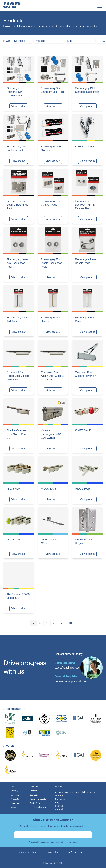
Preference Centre (76, 852)
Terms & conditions (27, 852)
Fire (12, 787)
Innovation (15, 795)
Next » (71, 623)
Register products (38, 799)
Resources (35, 787)
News (13, 807)
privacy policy (72, 842)
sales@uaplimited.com (68, 668)
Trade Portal (35, 803)
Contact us (35, 795)
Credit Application (38, 807)
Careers (33, 791)
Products (15, 799)
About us (15, 803)
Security (14, 791)
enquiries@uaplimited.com (71, 681)
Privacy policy (52, 852)
